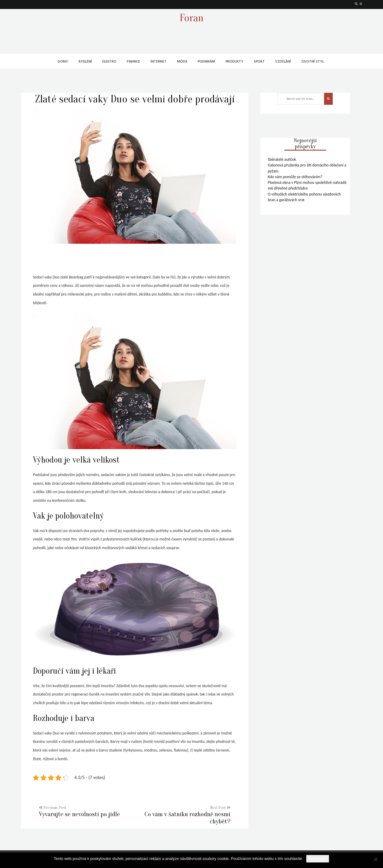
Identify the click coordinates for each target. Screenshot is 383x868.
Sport (259, 62)
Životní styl (313, 62)
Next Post (185, 815)
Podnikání (206, 62)
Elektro (109, 62)
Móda (182, 62)
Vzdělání (283, 62)
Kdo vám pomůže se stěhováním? (295, 177)
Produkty (234, 62)
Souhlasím (318, 859)
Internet (159, 62)
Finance (133, 62)
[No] (376, 859)
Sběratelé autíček (282, 159)
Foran (191, 18)
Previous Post (85, 812)
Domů (63, 62)
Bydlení (85, 62)
